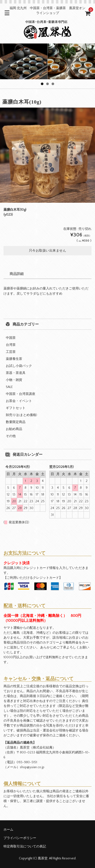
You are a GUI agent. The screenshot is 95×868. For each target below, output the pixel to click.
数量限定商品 (16, 422)
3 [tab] (53, 84)
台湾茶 (11, 345)
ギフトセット (16, 408)
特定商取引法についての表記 (25, 846)
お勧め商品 (14, 429)
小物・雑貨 (14, 380)
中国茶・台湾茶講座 (21, 394)
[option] (47, 155)
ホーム (8, 830)
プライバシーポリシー (20, 838)
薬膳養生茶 (14, 359)
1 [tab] (42, 84)
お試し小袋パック (19, 366)
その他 (11, 436)
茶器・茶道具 (16, 373)
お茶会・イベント (19, 401)
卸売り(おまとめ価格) (21, 415)
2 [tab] (47, 84)
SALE (9, 387)
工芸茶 (11, 352)
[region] (47, 61)
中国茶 (11, 338)
